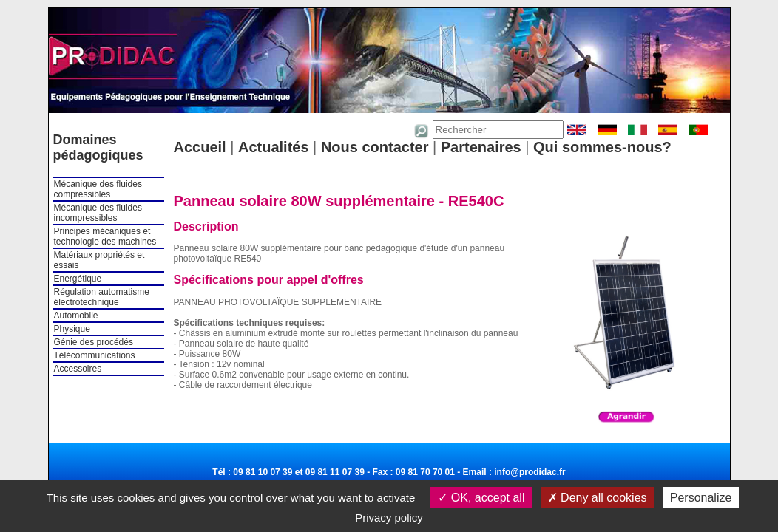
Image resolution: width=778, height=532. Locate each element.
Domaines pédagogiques (98, 147)
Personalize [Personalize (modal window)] (701, 498)
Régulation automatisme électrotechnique (102, 297)
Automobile (76, 316)
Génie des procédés (94, 342)
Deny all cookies (598, 498)
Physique (72, 329)
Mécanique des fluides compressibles (98, 189)
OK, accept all (481, 498)
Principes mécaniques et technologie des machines (105, 236)
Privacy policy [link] (389, 518)
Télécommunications (95, 355)
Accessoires (78, 369)
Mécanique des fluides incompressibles (98, 213)
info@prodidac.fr (530, 472)
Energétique (78, 279)
